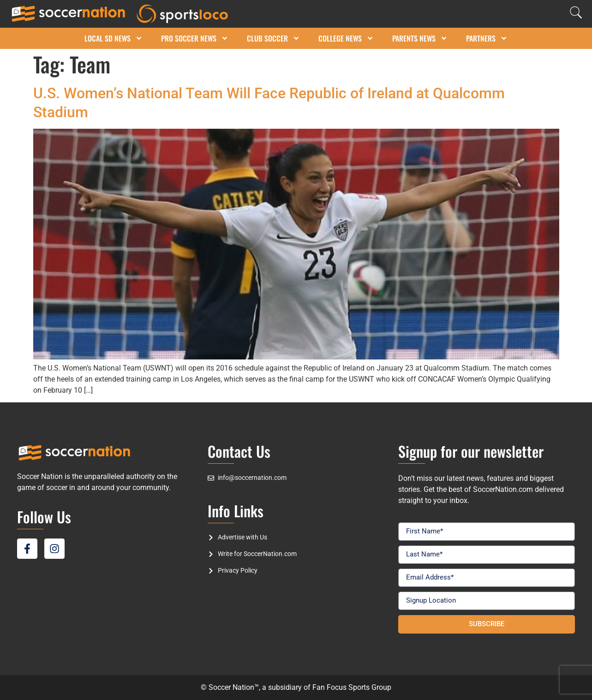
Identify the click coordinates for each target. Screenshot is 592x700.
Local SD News (114, 38)
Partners (487, 38)
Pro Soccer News (195, 38)
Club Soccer (273, 38)
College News (346, 38)
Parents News (420, 38)
